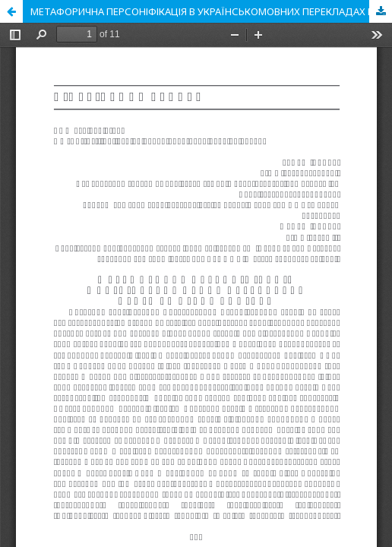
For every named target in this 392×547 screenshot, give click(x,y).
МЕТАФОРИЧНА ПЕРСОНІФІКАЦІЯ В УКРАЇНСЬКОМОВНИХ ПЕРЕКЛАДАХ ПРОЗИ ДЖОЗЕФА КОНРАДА (211, 11)
